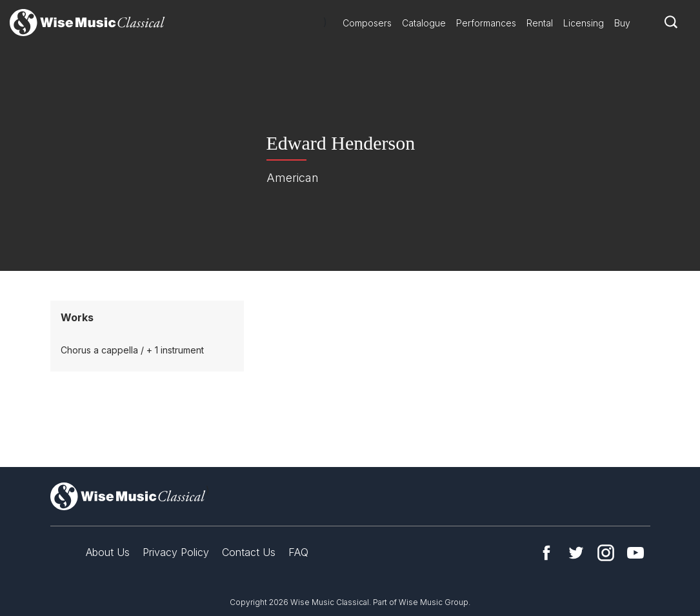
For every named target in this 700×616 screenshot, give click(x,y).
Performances (486, 23)
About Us (108, 552)
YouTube (635, 553)
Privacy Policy (176, 552)
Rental (540, 23)
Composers (367, 23)
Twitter (576, 553)
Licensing (584, 23)
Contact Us (249, 552)
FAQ (298, 552)
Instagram (606, 553)
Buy (622, 23)
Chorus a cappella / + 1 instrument (132, 350)
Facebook (546, 553)
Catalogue (424, 23)
